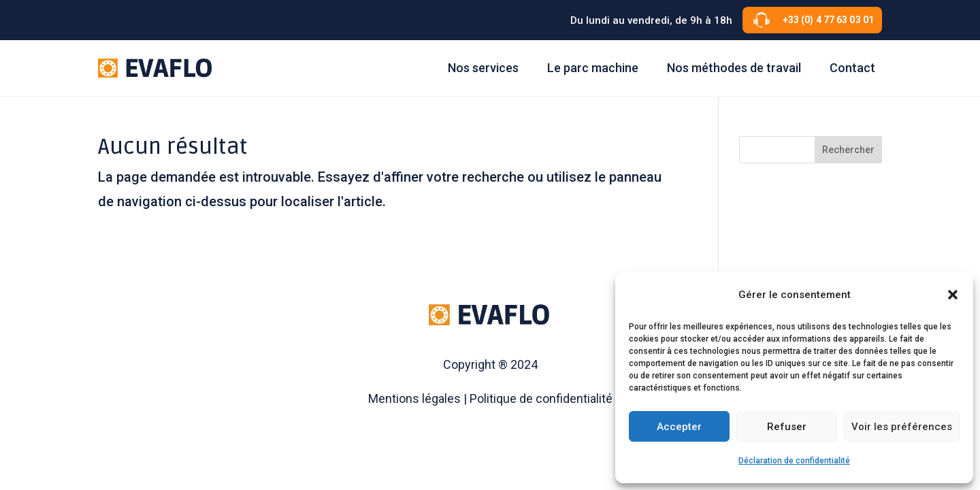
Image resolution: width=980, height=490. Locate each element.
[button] (953, 295)
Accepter (679, 427)
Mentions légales (414, 398)
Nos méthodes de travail (734, 68)
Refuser (787, 427)
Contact (852, 68)
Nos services (483, 68)
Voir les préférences (902, 427)
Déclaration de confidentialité (794, 461)
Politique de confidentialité (541, 398)
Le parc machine (593, 68)
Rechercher (848, 150)
